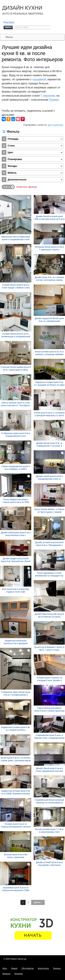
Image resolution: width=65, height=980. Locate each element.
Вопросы (6, 974)
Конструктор (43, 968)
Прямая (54, 100)
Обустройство (28, 968)
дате (50, 125)
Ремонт (14, 968)
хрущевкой (39, 79)
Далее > (38, 902)
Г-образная (48, 96)
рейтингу (59, 125)
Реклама (9, 22)
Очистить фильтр (27, 187)
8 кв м (7, 187)
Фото (5, 968)
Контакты (19, 974)
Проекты (57, 968)
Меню (9, 37)
